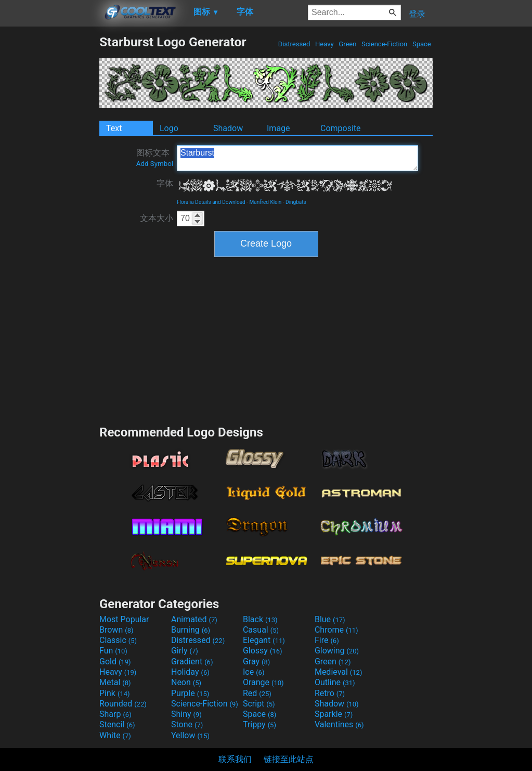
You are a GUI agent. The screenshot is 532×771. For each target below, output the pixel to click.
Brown (116, 630)
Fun (113, 651)
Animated (194, 619)
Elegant (264, 640)
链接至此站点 (289, 759)
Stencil (117, 724)
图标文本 (155, 158)
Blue (330, 619)
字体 (165, 183)
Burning (191, 630)
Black (260, 619)
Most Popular (124, 619)
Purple (190, 693)
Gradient (192, 661)
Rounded (123, 704)
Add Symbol (155, 164)
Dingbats (296, 202)
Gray (256, 661)
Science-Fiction (385, 44)
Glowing (337, 651)
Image (278, 128)
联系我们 (235, 759)
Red (257, 693)
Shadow (228, 128)
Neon (186, 682)
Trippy (259, 724)
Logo (169, 128)
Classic (118, 640)
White (115, 735)
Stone (187, 724)
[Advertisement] (49, 190)
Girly (185, 651)
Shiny (186, 714)
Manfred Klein (266, 202)
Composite (341, 128)
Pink (115, 693)
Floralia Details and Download (211, 202)
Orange (263, 682)
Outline (335, 682)
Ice (254, 672)
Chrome (336, 630)
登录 (417, 14)
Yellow (190, 735)
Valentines (339, 724)
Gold (115, 661)
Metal (115, 682)
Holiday (190, 672)
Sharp (115, 714)
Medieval (339, 672)
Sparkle (334, 714)
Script (259, 704)
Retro (330, 693)
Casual (261, 630)
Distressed (294, 44)
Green (348, 44)
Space (422, 44)
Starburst (297, 158)
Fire (327, 640)
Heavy (325, 44)
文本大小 (157, 218)
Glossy (263, 651)
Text (114, 128)
